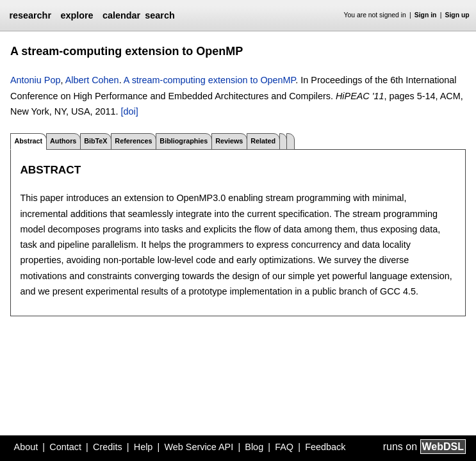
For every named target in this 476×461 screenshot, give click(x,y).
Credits (108, 447)
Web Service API (199, 447)
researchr (30, 15)
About (26, 447)
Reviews (229, 141)
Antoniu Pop (35, 80)
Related (263, 141)
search (160, 15)
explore (77, 15)
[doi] (130, 111)
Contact (65, 447)
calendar (121, 15)
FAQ (284, 447)
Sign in (426, 15)
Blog (254, 447)
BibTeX (95, 141)
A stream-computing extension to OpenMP (210, 80)
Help (144, 447)
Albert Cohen (92, 80)
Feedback (325, 447)
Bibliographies (184, 141)
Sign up (457, 15)
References (133, 141)
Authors (63, 141)
